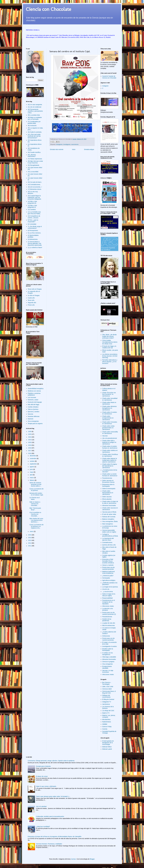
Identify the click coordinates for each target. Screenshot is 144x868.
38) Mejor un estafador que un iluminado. (35, 118)
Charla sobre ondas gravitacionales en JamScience (108, 428)
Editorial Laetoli (107, 749)
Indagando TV (107, 702)
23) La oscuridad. (33, 172)
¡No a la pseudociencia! (110, 438)
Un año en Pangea (34, 295)
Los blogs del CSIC (108, 711)
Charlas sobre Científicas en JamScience (110, 455)
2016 (30, 453)
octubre (32, 461)
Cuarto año (31, 298)
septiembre (33, 464)
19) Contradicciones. (34, 185)
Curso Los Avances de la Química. (36, 490)
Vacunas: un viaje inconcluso (108, 671)
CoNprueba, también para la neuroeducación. (50, 816)
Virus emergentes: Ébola (110, 521)
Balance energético (108, 519)
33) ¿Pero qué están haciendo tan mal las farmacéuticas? (34, 136)
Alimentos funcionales (109, 505)
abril (31, 475)
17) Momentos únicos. (35, 189)
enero (32, 531)
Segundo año (32, 303)
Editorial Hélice (107, 747)
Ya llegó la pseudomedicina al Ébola (110, 535)
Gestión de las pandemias (107, 620)
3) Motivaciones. (33, 239)
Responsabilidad (107, 598)
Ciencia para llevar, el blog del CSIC (109, 692)
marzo (32, 478)
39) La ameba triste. (34, 115)
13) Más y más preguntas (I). (32, 206)
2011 (30, 546)
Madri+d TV (106, 713)
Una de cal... (106, 589)
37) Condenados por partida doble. (34, 122)
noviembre (33, 458)
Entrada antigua (89, 149)
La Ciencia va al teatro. (34, 498)
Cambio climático (33, 407)
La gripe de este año (109, 623)
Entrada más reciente (57, 149)
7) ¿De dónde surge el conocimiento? (35, 227)
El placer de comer (42, 776)
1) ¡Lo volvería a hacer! (35, 247)
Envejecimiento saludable (107, 667)
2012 (30, 543)
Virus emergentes (33, 421)
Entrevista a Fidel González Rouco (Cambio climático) (108, 561)
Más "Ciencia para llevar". (35, 509)
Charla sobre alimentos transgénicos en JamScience (109, 408)
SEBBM (105, 724)
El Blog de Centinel (108, 699)
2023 (30, 440)
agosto (32, 467)
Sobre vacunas (107, 497)
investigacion (67, 144)
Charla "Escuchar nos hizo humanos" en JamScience (109, 394)
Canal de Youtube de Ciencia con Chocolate (109, 77)
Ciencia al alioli (107, 689)
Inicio (74, 149)
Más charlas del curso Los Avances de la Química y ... (36, 520)
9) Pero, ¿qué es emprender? (33, 221)
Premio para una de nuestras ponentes (108, 568)
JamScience (106, 704)
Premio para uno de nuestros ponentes (108, 639)
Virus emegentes (108, 664)
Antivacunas (106, 636)
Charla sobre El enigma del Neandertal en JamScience (110, 466)
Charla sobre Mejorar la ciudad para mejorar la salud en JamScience (110, 460)
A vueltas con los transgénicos (108, 654)
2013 (30, 540)
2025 (30, 434)
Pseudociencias (107, 478)
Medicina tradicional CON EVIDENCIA (108, 572)
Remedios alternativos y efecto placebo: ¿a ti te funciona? (110, 362)
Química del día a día (109, 545)
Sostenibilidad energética (36, 389)
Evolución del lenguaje (35, 402)
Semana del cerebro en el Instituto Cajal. (36, 494)
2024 (30, 437)
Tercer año (31, 300)
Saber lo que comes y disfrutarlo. (46, 786)
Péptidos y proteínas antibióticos (34, 394)
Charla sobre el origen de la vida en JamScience (110, 502)
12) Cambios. (32, 210)
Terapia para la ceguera (35, 424)
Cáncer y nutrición (108, 565)
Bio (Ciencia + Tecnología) (107, 683)
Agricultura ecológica (109, 580)
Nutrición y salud (33, 400)
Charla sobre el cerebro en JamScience (110, 413)
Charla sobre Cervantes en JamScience (110, 423)
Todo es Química (33, 409)
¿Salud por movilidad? (43, 827)
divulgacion (59, 144)
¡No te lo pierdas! (41, 806)
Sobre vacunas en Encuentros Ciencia (108, 481)
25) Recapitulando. (34, 165)
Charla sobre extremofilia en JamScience (110, 433)
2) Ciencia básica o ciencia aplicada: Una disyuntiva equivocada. (35, 243)
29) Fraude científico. (34, 152)
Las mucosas (32, 397)
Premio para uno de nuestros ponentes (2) (109, 613)
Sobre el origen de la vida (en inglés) (109, 595)
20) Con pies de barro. (35, 182)
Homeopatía (106, 578)
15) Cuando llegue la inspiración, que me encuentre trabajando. (35, 197)
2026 (30, 432)
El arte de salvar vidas (109, 514)
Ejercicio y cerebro (34, 412)
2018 (30, 448)
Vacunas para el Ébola (109, 512)
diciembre (33, 456)
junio (31, 469)
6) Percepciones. (33, 230)
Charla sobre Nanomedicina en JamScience (108, 493)
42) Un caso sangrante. (35, 105)
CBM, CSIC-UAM (108, 687)
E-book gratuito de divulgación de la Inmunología (108, 743)
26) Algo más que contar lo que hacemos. (35, 162)
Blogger (92, 859)
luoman (73, 859)
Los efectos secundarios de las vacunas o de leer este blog (110, 356)
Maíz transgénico (108, 524)
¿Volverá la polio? (108, 576)
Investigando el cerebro (110, 646)
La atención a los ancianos (108, 609)
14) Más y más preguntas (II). (32, 202)
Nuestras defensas (34, 416)
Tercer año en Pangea (35, 289)
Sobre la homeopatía (109, 489)
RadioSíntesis (107, 722)
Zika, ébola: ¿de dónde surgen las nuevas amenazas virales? (109, 336)
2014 (30, 538)
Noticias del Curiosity (109, 517)
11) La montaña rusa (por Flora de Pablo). (34, 213)
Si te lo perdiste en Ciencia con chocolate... (35, 514)
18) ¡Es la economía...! (35, 187)
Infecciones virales (108, 606)
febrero (32, 480)
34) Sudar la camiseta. (35, 132)
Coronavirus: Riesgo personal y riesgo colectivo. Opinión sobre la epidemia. (51, 761)
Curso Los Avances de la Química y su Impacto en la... (36, 526)
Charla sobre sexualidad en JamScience (110, 399)
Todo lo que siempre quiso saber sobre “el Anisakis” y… (53, 796)
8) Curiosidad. (32, 224)
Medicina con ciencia (34, 391)
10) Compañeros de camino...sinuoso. (34, 217)
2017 (30, 451)
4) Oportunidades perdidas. (33, 236)
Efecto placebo (107, 499)
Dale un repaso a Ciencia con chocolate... (35, 504)
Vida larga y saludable (109, 657)
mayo (32, 472)
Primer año (31, 305)
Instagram (105, 86)
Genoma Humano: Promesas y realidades (49, 844)
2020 (30, 442)
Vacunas (30, 414)
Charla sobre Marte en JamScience (109, 403)
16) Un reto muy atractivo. (33, 192)
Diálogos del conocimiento (106, 696)
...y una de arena (108, 592)
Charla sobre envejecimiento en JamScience (108, 418)
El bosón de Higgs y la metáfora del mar (109, 347)
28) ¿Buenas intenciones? (32, 156)
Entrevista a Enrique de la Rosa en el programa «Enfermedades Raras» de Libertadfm (55, 837)
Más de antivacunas (109, 625)
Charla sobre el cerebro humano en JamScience (110, 447)
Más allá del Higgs (33, 405)
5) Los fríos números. (34, 233)
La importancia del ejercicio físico (108, 539)
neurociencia (75, 144)
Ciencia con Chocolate (49, 9)
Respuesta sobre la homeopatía (108, 485)
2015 (30, 535)
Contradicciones (107, 542)
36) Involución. (32, 126)
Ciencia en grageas (108, 662)
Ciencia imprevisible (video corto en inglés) (109, 531)
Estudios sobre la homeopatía (108, 650)
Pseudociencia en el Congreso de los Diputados (109, 602)
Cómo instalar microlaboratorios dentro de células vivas (110, 342)
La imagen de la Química (110, 587)
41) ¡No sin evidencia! (35, 107)
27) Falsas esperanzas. (35, 159)
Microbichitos (106, 719)
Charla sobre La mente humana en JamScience (110, 475)
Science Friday (107, 727)
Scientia (105, 729)
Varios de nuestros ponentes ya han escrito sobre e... (35, 484)
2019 (30, 445)
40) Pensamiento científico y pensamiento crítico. (35, 111)
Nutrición (31, 419)
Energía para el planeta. (43, 766)
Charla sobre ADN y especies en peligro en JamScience (109, 442)
